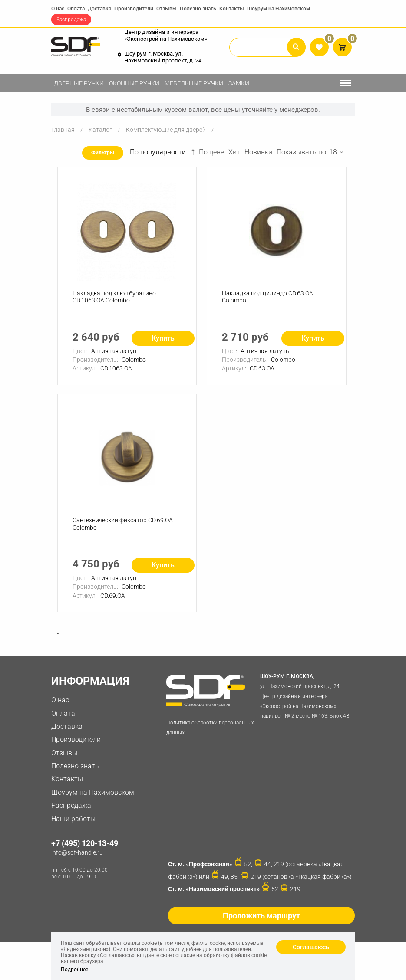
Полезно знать (198, 9)
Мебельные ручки (194, 83)
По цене (207, 152)
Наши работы (73, 819)
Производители (134, 9)
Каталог (100, 130)
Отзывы (167, 9)
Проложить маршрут (261, 916)
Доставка (99, 9)
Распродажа (71, 20)
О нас (58, 9)
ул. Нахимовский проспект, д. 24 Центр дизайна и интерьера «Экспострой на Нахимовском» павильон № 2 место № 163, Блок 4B (306, 695)
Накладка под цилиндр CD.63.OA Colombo (267, 297)
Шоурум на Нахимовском (279, 9)
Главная (63, 130)
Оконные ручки (134, 83)
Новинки (258, 152)
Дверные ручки (79, 83)
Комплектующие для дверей (166, 130)
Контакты (232, 9)
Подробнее (74, 970)
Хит (234, 152)
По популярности (158, 152)
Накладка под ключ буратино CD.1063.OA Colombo (114, 297)
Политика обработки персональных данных (210, 728)
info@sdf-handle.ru (77, 852)
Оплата (76, 9)
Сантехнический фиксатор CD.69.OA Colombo (123, 524)
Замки (239, 83)
